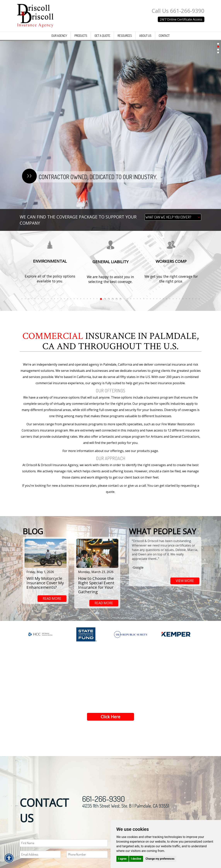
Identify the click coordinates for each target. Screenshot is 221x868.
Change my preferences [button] (160, 859)
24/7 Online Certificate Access (181, 19)
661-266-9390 (104, 802)
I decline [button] (136, 859)
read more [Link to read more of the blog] (52, 599)
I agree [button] (122, 859)
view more (185, 581)
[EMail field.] (40, 858)
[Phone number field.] (87, 858)
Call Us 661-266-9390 (178, 11)
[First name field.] (64, 847)
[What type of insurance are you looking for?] (173, 217)
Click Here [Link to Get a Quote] (111, 720)
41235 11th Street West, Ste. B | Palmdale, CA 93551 (126, 809)
